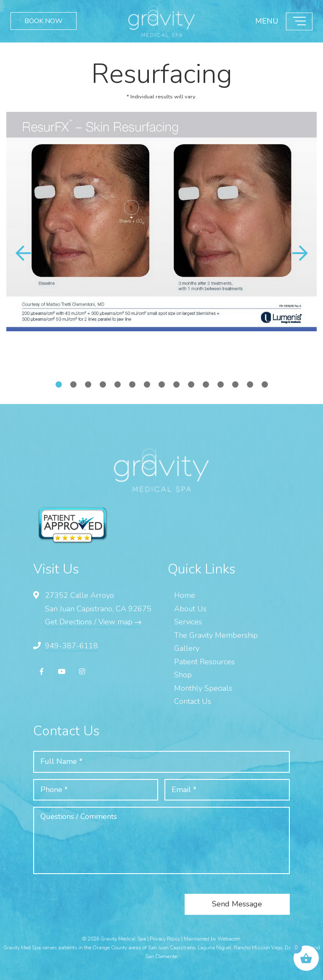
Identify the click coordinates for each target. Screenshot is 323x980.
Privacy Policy (165, 939)
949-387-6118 (71, 646)
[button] (300, 253)
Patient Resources (204, 662)
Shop (183, 675)
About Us (190, 609)
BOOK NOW (44, 21)
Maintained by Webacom (212, 939)
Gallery (187, 648)
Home (185, 595)
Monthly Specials (203, 688)
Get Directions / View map (93, 622)
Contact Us (193, 701)
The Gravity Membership (216, 635)
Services (188, 622)
